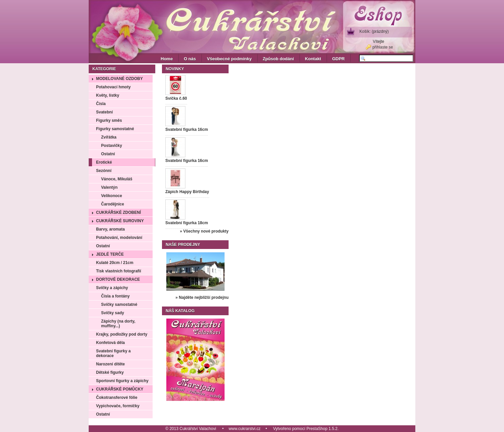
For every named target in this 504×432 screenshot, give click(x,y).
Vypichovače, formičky (118, 406)
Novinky (175, 69)
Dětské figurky (110, 372)
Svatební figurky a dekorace (113, 353)
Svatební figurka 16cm (187, 129)
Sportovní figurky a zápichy (122, 381)
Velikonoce (112, 196)
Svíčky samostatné (119, 305)
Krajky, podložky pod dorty (122, 334)
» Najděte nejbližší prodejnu (202, 297)
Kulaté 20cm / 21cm (115, 263)
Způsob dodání (278, 59)
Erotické (104, 162)
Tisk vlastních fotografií (118, 271)
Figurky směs (109, 120)
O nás (190, 59)
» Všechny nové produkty (204, 231)
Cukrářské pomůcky (120, 389)
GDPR (338, 59)
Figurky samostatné (115, 129)
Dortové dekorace (118, 279)
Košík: (374, 31)
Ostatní (108, 154)
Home (167, 59)
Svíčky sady (113, 313)
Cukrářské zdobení (118, 212)
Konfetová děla (110, 343)
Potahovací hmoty (113, 87)
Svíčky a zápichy (112, 288)
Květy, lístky (108, 95)
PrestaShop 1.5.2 (322, 429)
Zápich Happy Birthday (187, 192)
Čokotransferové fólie (117, 398)
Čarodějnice (113, 204)
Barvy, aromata (110, 229)
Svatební (104, 112)
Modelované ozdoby (119, 79)
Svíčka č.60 (176, 98)
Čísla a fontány (115, 296)
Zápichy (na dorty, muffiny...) (118, 324)
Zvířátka (109, 137)
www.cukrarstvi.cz (244, 429)
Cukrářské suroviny (120, 221)
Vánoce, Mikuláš (117, 179)
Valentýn (109, 187)
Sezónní (104, 171)
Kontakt (313, 59)
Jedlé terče (110, 254)
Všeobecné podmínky (229, 59)
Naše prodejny (183, 245)
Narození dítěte (110, 364)
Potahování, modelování (119, 238)
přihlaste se (383, 47)
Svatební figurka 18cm (187, 223)
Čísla (101, 104)
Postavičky (112, 146)
